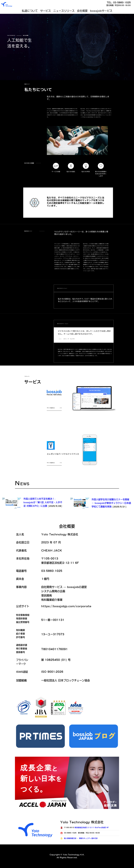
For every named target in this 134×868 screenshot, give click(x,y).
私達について (30, 11)
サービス (46, 11)
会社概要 (82, 11)
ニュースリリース (64, 11)
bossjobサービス (101, 11)
